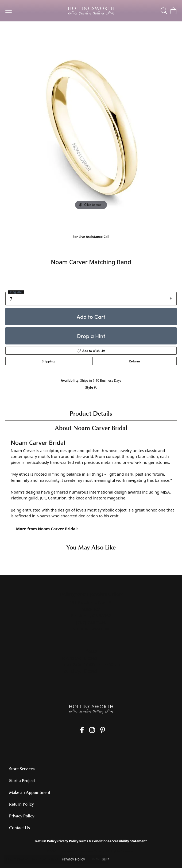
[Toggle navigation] (9, 11)
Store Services (22, 769)
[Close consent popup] (104, 859)
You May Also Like (91, 547)
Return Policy (21, 804)
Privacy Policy (22, 816)
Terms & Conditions (94, 841)
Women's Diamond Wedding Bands (37, 32)
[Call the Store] (91, 622)
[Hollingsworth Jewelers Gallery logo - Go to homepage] (91, 11)
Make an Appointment (30, 792)
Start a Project (22, 780)
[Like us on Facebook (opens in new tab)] (82, 730)
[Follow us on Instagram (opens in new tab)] (92, 730)
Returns (135, 361)
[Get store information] (91, 629)
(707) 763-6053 (91, 242)
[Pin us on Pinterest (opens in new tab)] (103, 730)
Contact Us (20, 828)
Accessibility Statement (128, 841)
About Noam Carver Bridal (91, 428)
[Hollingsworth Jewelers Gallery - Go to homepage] (91, 709)
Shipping (48, 361)
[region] (91, 136)
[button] (164, 11)
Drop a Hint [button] (91, 336)
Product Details (91, 413)
